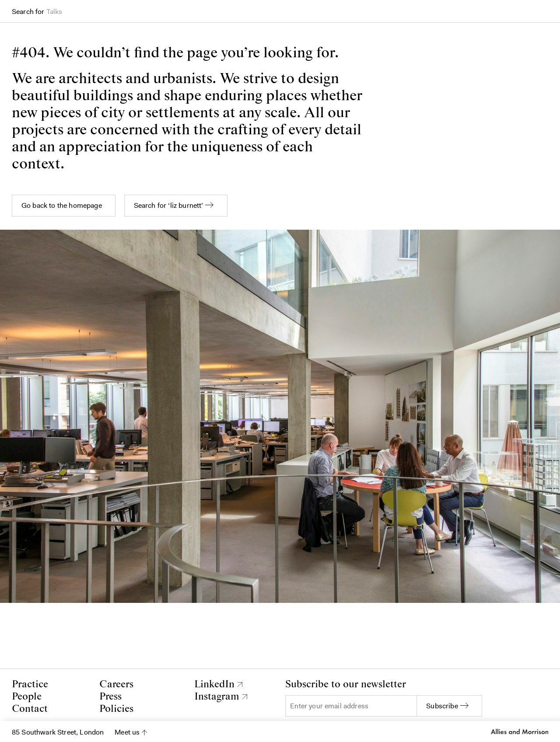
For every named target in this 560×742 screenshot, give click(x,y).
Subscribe (442, 706)
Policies (116, 709)
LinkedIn (214, 684)
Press (110, 697)
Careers (116, 684)
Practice (30, 684)
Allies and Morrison (520, 731)
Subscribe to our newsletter (346, 684)
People (27, 697)
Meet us (127, 732)
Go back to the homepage (62, 205)
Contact (30, 709)
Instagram (217, 697)
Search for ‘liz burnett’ (169, 205)
